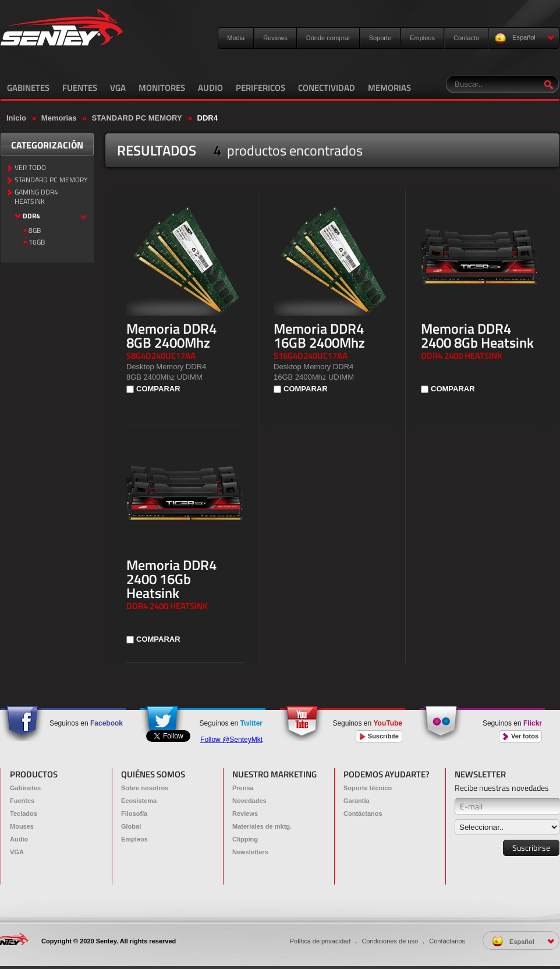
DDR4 (208, 118)
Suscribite (379, 736)
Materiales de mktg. (262, 826)
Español (525, 38)
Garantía (357, 801)
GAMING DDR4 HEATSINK (36, 197)
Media (236, 38)
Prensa (243, 788)
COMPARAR (158, 389)
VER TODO (30, 168)
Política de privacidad (320, 941)
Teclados (24, 814)
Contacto (466, 38)
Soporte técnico (368, 788)
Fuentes (22, 801)
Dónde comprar (328, 38)
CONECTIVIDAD (327, 88)
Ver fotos (520, 736)
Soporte (380, 38)
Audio (19, 839)
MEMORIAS (389, 88)
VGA (118, 88)
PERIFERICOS (260, 88)
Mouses (22, 826)
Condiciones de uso (390, 941)
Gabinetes (25, 788)
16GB (37, 243)
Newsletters (250, 852)
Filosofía (134, 814)
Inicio (16, 118)
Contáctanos (363, 814)
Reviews (275, 38)
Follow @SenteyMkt (231, 740)
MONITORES (162, 88)
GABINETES (28, 88)
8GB (35, 231)
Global (131, 826)
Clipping (245, 839)
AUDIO (210, 88)
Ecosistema (139, 801)
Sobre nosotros (145, 788)
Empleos (422, 38)
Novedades (249, 801)
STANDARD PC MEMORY (137, 118)
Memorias (59, 118)
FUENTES (80, 88)
